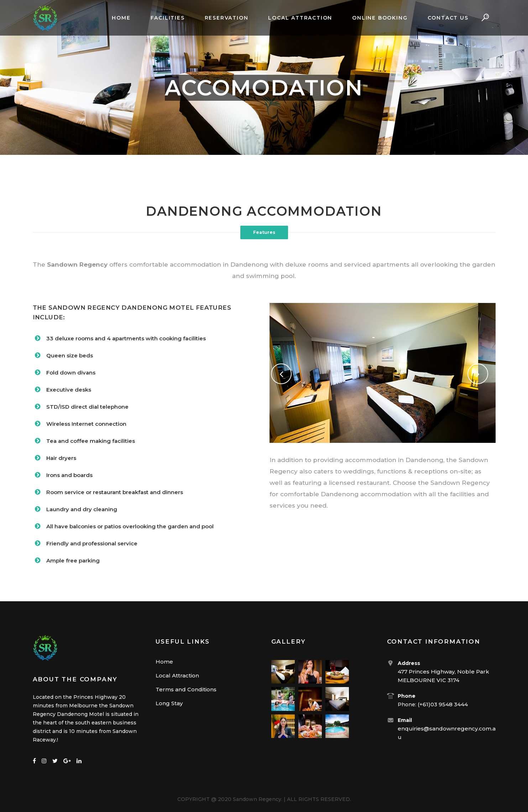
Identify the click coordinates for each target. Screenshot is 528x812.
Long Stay (169, 703)
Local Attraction (177, 675)
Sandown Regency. (258, 799)
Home (164, 662)
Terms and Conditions (186, 689)
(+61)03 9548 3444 (443, 704)
